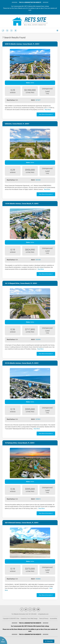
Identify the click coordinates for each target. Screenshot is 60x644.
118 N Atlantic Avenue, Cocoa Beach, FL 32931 (22, 204)
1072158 (38, 260)
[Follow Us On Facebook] (22, 609)
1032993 (38, 339)
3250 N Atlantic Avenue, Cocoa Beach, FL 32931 (22, 44)
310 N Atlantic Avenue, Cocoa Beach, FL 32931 (22, 363)
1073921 (38, 419)
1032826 (38, 579)
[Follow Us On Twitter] (26, 609)
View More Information (46, 114)
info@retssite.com (43, 614)
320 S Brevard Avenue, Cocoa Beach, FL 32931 (22, 523)
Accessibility (54, 619)
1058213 (38, 499)
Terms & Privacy (44, 619)
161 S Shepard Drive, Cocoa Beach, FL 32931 (21, 283)
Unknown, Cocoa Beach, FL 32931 (17, 124)
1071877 (38, 100)
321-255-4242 (33, 614)
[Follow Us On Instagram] (30, 609)
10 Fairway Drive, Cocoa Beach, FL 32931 (20, 443)
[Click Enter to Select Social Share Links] (4, 640)
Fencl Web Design (32, 619)
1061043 (38, 180)
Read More (48, 110)
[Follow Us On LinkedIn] (34, 609)
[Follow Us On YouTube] (38, 609)
